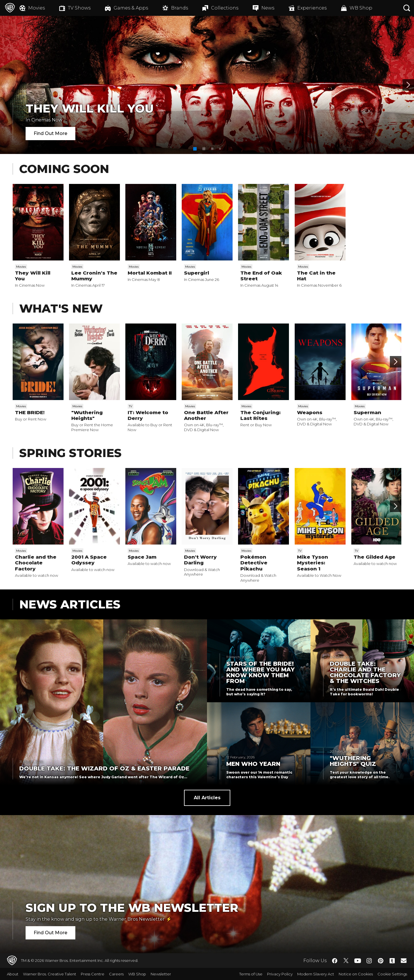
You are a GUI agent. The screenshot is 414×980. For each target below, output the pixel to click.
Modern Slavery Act (316, 974)
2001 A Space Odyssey (89, 560)
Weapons (310, 412)
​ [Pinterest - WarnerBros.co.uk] (381, 961)
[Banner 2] (408, 85)
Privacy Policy (280, 974)
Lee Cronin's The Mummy (94, 276)
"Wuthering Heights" (87, 415)
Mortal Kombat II (150, 273)
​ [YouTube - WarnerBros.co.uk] (358, 961)
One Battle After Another (206, 415)
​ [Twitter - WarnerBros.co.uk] (346, 961)
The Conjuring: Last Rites (260, 415)
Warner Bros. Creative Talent (50, 974)
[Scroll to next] (396, 362)
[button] (195, 149)
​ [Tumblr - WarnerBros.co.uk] (392, 961)
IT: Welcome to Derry (148, 415)
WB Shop (137, 974)
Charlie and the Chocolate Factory (36, 563)
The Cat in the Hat (316, 276)
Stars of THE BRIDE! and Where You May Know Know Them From (260, 672)
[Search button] (407, 8)
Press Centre (93, 974)
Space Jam (142, 557)
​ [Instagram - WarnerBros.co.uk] (369, 961)
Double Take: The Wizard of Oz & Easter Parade (104, 768)
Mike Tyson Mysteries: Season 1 (313, 563)
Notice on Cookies (356, 974)
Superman (367, 412)
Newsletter (161, 974)
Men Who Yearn (253, 764)
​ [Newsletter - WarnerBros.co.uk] (404, 960)
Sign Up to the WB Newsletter (132, 908)
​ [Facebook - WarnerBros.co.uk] (335, 961)
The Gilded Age (374, 557)
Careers (116, 974)
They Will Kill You (90, 108)
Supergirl (197, 273)
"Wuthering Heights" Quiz (353, 761)
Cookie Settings (392, 974)
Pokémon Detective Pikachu (254, 563)
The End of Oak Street (261, 276)
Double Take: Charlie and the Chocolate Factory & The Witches (365, 672)
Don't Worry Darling (200, 560)
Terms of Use (251, 974)
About (13, 974)
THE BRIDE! (30, 412)
